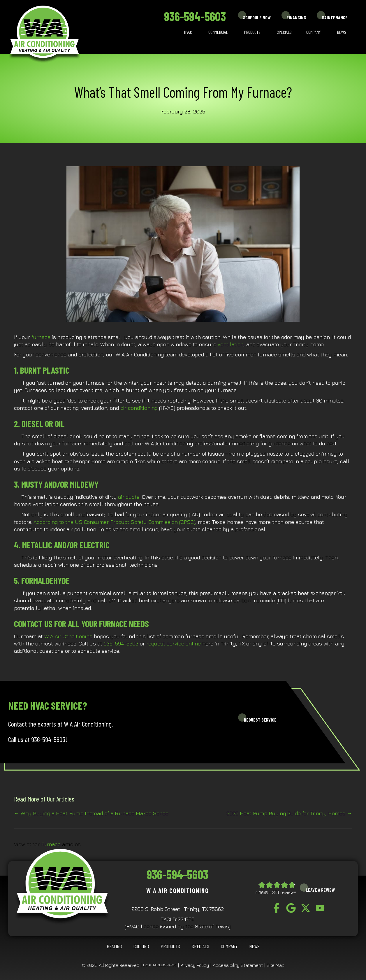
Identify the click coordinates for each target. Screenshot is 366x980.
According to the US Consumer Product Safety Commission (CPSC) (114, 522)
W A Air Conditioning (68, 636)
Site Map (276, 965)
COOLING (141, 946)
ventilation (231, 344)
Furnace (51, 844)
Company (314, 32)
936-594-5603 (195, 16)
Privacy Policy (195, 965)
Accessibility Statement (238, 965)
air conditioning (139, 408)
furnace (41, 337)
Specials (284, 32)
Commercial (218, 32)
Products (252, 32)
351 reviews (284, 892)
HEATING (114, 946)
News (342, 32)
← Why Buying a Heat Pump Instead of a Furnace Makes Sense (91, 813)
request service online (174, 644)
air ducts (129, 497)
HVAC (188, 32)
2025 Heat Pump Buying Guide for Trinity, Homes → (289, 813)
